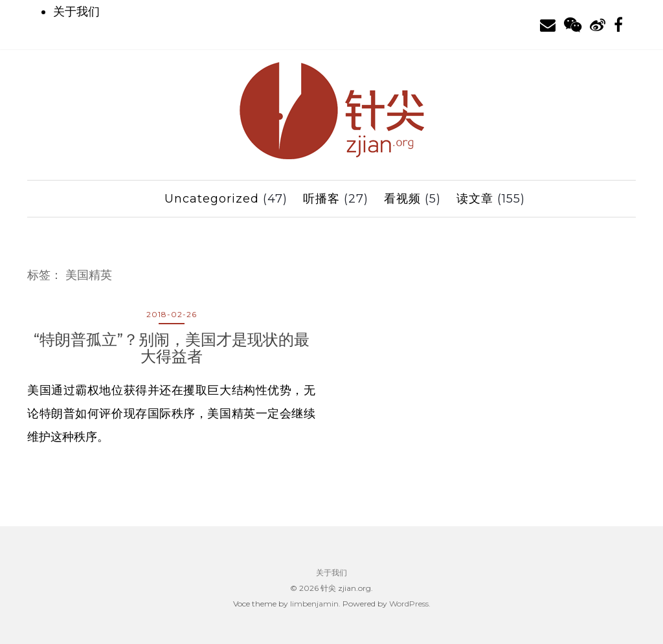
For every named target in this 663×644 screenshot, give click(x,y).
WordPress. (410, 604)
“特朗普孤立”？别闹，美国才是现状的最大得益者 (172, 348)
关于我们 (76, 12)
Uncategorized (212, 199)
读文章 (475, 199)
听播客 (321, 199)
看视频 (402, 199)
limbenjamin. (315, 604)
